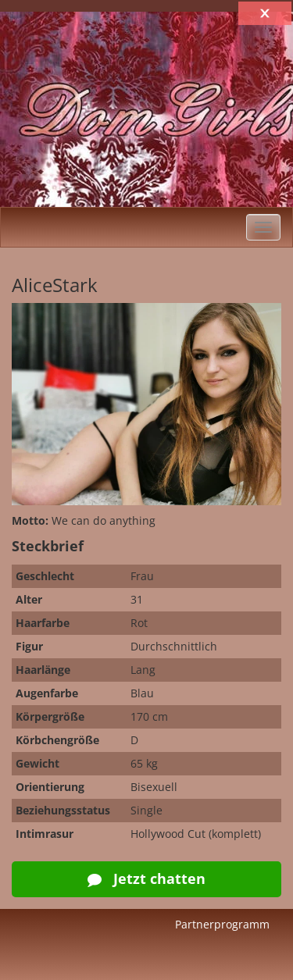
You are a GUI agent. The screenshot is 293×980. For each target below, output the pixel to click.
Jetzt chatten (146, 878)
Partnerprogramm (222, 924)
